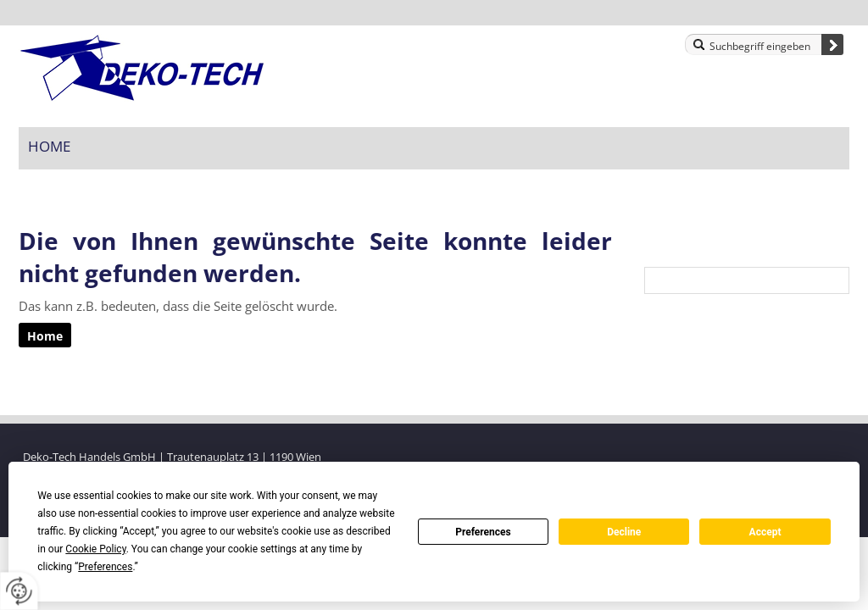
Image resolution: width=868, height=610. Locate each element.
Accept (765, 532)
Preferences (483, 532)
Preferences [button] (105, 567)
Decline (624, 532)
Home (49, 146)
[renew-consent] (19, 591)
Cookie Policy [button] (95, 549)
